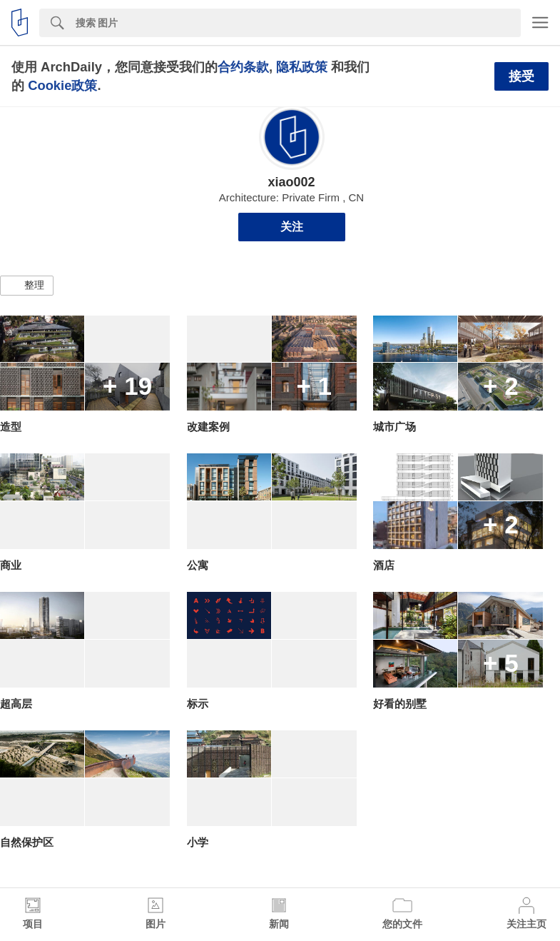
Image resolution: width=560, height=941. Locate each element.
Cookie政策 (62, 85)
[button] (27, 286)
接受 (521, 76)
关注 (292, 227)
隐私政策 (302, 67)
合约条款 (243, 67)
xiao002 (291, 182)
